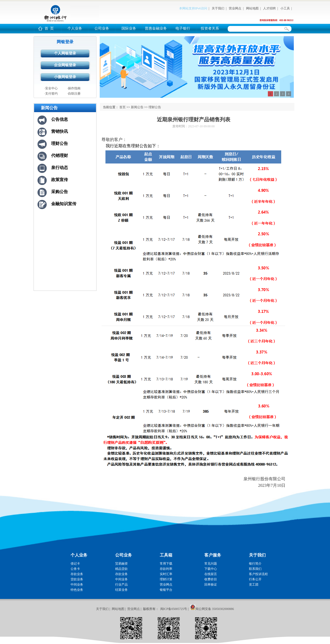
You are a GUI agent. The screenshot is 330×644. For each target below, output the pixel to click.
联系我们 (255, 569)
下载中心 (211, 569)
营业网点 (235, 8)
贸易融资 (121, 564)
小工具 (285, 8)
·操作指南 (74, 88)
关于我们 (218, 8)
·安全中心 (51, 88)
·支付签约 (51, 94)
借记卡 (75, 564)
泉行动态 (60, 168)
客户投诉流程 (258, 574)
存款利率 (166, 569)
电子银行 (183, 28)
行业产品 (121, 585)
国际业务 (129, 28)
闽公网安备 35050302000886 (215, 609)
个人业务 (75, 28)
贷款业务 (77, 579)
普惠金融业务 (156, 28)
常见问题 (211, 564)
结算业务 (121, 590)
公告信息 (60, 119)
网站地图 (252, 8)
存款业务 (77, 574)
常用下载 (166, 564)
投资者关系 (210, 28)
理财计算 (166, 579)
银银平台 (166, 590)
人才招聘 (269, 8)
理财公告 (60, 143)
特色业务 (77, 590)
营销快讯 (60, 131)
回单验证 (211, 585)
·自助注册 (74, 94)
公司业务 (102, 28)
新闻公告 (137, 107)
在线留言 (211, 574)
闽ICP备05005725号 (174, 609)
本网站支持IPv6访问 (193, 8)
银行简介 (255, 564)
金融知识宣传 (64, 204)
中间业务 (77, 585)
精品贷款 (121, 569)
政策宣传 (60, 180)
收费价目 (211, 579)
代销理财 (60, 155)
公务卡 (75, 569)
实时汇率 (166, 574)
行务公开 (255, 579)
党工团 (254, 585)
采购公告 (60, 192)
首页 (123, 107)
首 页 (49, 28)
